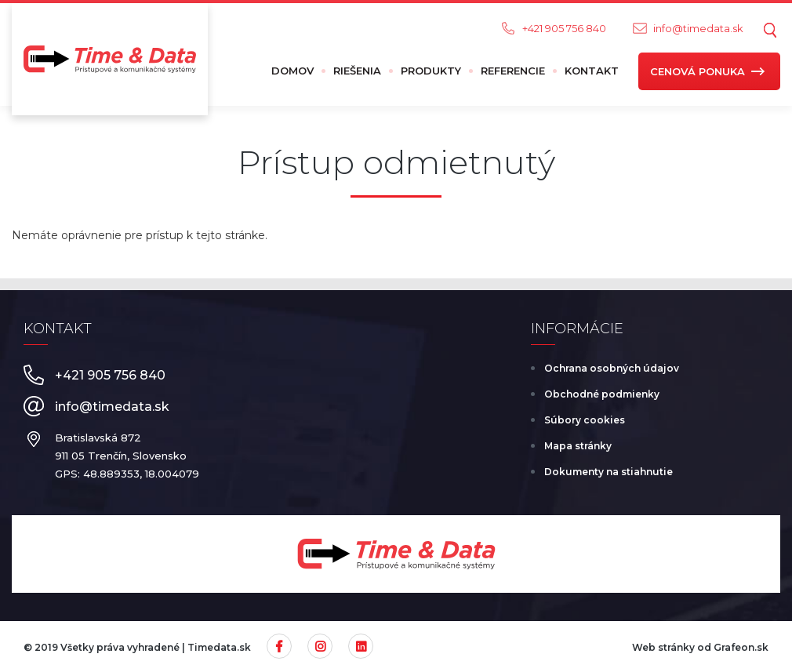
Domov (292, 71)
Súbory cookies (585, 420)
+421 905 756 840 (564, 28)
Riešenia (357, 71)
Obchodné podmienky (602, 394)
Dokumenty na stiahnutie (609, 472)
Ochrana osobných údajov (612, 368)
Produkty (431, 71)
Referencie (513, 71)
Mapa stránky (578, 446)
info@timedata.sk (698, 28)
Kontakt (592, 71)
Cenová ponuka (698, 71)
